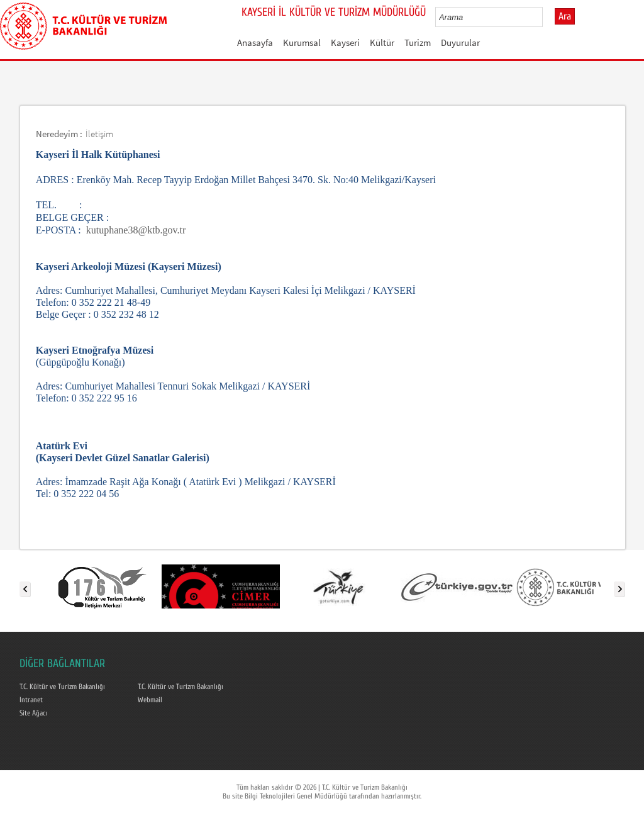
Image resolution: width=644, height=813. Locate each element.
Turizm (418, 42)
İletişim (99, 134)
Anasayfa (255, 42)
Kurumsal (302, 42)
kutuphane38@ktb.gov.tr (136, 230)
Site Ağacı (34, 713)
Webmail (150, 700)
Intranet (31, 700)
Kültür (382, 42)
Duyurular (460, 42)
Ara (565, 16)
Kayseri (345, 42)
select (546, 17)
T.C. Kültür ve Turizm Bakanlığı (62, 687)
